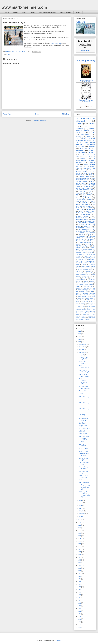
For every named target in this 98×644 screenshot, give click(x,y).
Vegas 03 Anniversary (89, 288)
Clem (77, 196)
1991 (80, 595)
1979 (80, 616)
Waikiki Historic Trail (83, 296)
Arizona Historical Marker (85, 270)
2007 (80, 555)
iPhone (81, 234)
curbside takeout (82, 216)
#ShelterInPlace (85, 214)
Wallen (85, 264)
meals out (83, 303)
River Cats (79, 254)
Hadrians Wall (81, 306)
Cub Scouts (85, 149)
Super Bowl (91, 210)
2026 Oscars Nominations (48, 12)
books (92, 124)
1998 (80, 579)
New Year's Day (84, 229)
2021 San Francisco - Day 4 (85, 410)
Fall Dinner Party (89, 168)
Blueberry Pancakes (83, 415)
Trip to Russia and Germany (85, 230)
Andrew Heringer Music (85, 130)
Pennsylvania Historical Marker (85, 240)
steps (81, 211)
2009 (80, 549)
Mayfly (78, 208)
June (81, 503)
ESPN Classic (90, 298)
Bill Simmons (80, 233)
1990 (80, 598)
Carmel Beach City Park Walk (84, 358)
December (83, 344)
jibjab (93, 258)
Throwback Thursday (85, 176)
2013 (80, 539)
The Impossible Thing (86, 80)
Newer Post (7, 114)
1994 (80, 590)
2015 (80, 533)
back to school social (84, 268)
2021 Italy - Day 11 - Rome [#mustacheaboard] (85, 494)
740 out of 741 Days (83, 472)
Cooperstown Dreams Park (85, 228)
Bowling (86, 281)
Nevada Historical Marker (85, 171)
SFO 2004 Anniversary (88, 295)
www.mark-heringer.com (24, 7)
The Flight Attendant (83, 445)
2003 (80, 565)
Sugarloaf (87, 258)
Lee (9, 54)
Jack (92, 291)
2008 (80, 552)
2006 (80, 557)
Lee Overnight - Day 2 (84, 459)
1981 (80, 611)
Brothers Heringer (83, 290)
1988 (80, 603)
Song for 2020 (83, 448)
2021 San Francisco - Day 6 (85, 398)
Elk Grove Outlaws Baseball (85, 205)
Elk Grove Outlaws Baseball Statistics (85, 160)
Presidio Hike (83, 391)
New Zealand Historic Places (84, 285)
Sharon (77, 314)
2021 (80, 342)
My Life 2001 (80, 22)
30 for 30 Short (89, 156)
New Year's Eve (85, 191)
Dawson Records (91, 305)
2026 (80, 328)
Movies (16, 12)
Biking (90, 234)
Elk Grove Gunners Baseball (85, 190)
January (82, 516)
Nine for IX (90, 253)
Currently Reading (86, 60)
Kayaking (89, 244)
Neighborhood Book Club (83, 419)
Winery (88, 319)
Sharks (78, 286)
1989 (80, 600)
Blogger (59, 640)
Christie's (78, 244)
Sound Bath (85, 302)
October (82, 349)
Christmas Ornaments (82, 178)
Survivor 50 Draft (66, 12)
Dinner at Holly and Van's (84, 468)
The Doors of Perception (86, 100)
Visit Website (85, 50)
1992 (80, 592)
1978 (80, 619)
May (81, 506)
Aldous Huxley (87, 101)
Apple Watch (86, 266)
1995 (80, 587)
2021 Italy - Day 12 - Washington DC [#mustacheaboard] (85, 486)
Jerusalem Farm (80, 253)
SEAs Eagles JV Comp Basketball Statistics (85, 212)
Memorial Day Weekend (83, 275)
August (82, 355)
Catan (90, 198)
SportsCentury (88, 286)
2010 (80, 547)
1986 (80, 606)
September (83, 352)
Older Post (66, 114)
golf (86, 126)
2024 (80, 334)
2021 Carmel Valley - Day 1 (84, 375)
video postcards (80, 305)
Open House (83, 434)
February (82, 514)
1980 (80, 614)
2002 (80, 568)
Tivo (92, 302)
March (81, 511)
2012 (80, 541)
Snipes (77, 302)
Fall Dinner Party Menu (85, 219)
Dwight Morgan (84, 451)
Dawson (93, 281)
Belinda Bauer (87, 81)
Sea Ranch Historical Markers (85, 179)
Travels (33, 12)
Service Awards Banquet (88, 261)
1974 (80, 627)
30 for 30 (92, 133)
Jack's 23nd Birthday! (83, 362)
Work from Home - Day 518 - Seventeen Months (85, 439)
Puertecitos (84, 313)
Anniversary (80, 151)
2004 (80, 563)
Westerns (92, 233)
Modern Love (83, 480)
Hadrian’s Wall (84, 291)
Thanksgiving (80, 198)
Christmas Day (80, 200)
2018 (80, 525)
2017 (80, 528)
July (81, 500)
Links (77, 293)
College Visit (79, 239)
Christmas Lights (81, 218)
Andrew (92, 146)
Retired (78, 12)
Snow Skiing (88, 173)
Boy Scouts (79, 271)
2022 (80, 339)
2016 (80, 530)
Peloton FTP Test (84, 428)
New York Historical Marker (85, 283)
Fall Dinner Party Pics (85, 204)
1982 (80, 608)
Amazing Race (87, 251)
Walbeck (84, 318)
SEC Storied (90, 300)
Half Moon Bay (82, 259)
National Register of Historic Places (85, 140)
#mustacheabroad (85, 243)
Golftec (77, 300)
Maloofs (90, 273)
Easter (90, 200)
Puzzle (91, 313)
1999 (80, 576)
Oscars (78, 278)
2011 (80, 544)
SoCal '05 (86, 314)
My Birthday (87, 195)
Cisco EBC (88, 226)
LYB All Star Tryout (82, 246)
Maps (83, 300)
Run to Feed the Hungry (84, 188)
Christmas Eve (80, 193)
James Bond (88, 186)
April (81, 508)
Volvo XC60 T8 (88, 208)
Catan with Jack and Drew (84, 455)
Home (7, 12)
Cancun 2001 (81, 298)
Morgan (83, 158)
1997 (80, 581)
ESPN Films (85, 203)
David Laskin (83, 423)
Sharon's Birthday (81, 181)
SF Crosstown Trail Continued (84, 387)
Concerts (88, 271)
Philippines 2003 (90, 221)
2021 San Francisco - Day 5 (85, 404)
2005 (80, 560)
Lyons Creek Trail (56, 43)
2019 (80, 522)
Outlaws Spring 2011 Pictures (85, 237)
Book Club (79, 210)
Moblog (78, 137)
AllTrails (82, 170)
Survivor (92, 241)
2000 (80, 573)
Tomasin (78, 288)
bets (94, 268)
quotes (93, 296)
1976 (80, 625)
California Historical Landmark (85, 120)
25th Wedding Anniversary (87, 223)
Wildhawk (82, 431)
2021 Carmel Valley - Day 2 (84, 371)
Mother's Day (87, 196)
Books (24, 12)
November (83, 347)
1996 (80, 584)
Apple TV (92, 175)
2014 (80, 536)
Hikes (89, 137)
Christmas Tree (80, 175)
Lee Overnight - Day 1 (84, 463)
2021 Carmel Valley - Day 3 (84, 367)
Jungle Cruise (83, 426)
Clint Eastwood (81, 236)
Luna (93, 266)
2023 (80, 336)
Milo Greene (85, 135)
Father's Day (80, 201)
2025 (80, 331)
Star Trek (85, 278)
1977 (80, 622)
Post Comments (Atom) (40, 120)
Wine (77, 303)
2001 (80, 571)
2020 (80, 520)
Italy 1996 (88, 308)
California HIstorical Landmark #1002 (83, 381)
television (91, 303)
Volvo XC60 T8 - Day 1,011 (84, 476)
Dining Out (80, 133)
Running (92, 152)
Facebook (79, 129)
